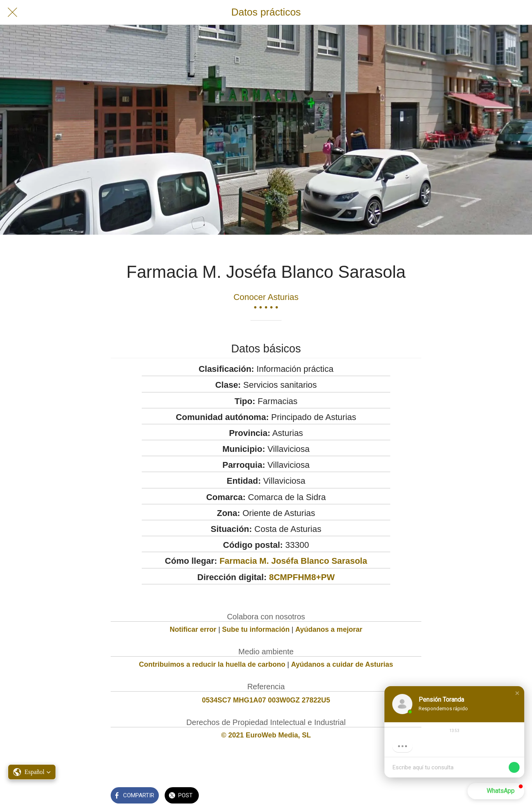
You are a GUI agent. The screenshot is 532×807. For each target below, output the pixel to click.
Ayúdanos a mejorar (329, 629)
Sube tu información (256, 629)
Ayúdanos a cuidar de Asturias (342, 664)
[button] (517, 693)
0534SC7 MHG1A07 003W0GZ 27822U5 (266, 700)
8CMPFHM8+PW (302, 577)
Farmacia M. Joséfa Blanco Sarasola (293, 561)
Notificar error (193, 629)
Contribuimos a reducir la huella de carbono (212, 664)
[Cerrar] (12, 12)
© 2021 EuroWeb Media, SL (266, 735)
